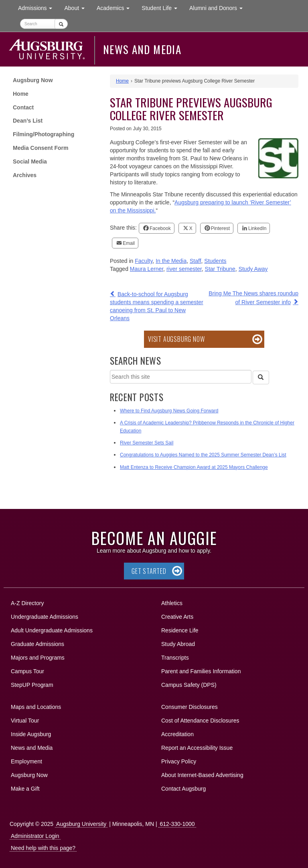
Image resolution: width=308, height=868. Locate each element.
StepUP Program (32, 685)
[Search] (261, 377)
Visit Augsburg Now (176, 339)
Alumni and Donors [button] (219, 7)
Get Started (149, 571)
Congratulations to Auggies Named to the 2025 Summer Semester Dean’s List (203, 455)
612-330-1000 (177, 824)
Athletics (172, 603)
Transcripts (175, 658)
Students (215, 261)
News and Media (142, 49)
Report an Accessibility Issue (197, 748)
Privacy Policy (179, 761)
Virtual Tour (25, 721)
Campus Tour (27, 671)
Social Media (30, 161)
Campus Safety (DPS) (189, 685)
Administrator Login (35, 836)
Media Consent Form (41, 148)
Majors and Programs (37, 656)
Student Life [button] (162, 7)
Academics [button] (116, 7)
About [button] (77, 10)
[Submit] (61, 24)
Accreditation (177, 734)
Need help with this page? (43, 848)
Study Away (253, 269)
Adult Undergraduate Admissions (52, 630)
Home (21, 94)
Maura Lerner (147, 269)
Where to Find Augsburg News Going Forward (169, 411)
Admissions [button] (38, 7)
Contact (23, 107)
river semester (184, 269)
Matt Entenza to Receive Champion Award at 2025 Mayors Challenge (194, 467)
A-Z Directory (27, 603)
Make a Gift (25, 789)
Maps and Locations (36, 707)
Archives (25, 175)
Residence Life (180, 630)
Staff (196, 261)
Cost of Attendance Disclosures (200, 721)
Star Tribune (220, 269)
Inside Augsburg (31, 734)
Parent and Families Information (201, 671)
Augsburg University (81, 824)
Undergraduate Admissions (45, 617)
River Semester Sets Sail (147, 443)
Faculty (144, 261)
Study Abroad (178, 644)
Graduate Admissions (37, 644)
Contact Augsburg (183, 789)
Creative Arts (177, 617)
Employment (26, 761)
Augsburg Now (33, 80)
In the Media (171, 261)
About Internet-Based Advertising (202, 775)
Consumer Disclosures (189, 707)
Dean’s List (28, 121)
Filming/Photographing (44, 134)
